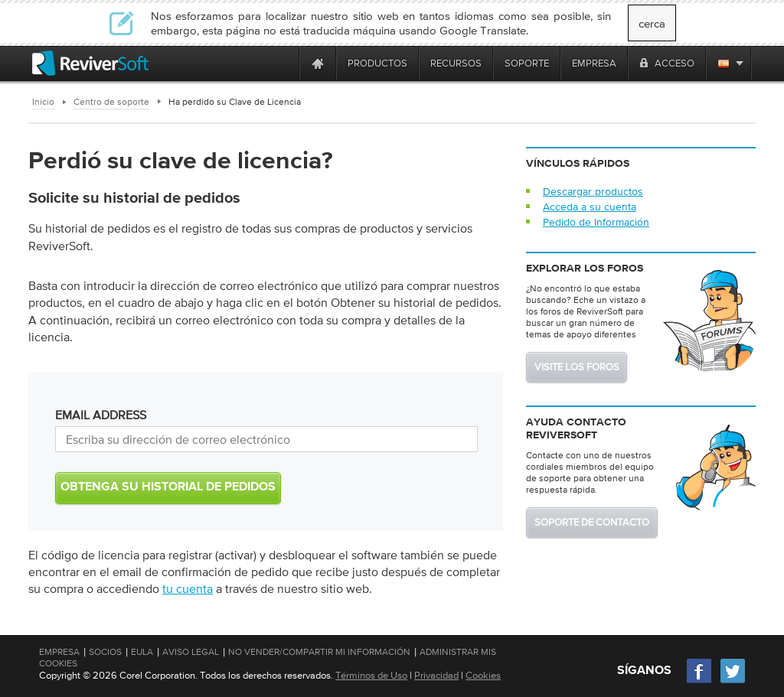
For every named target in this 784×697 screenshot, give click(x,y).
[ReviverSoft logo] (90, 63)
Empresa (59, 652)
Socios (105, 652)
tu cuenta (188, 588)
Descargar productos (593, 191)
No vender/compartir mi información (319, 652)
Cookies (483, 675)
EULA (142, 652)
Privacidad (436, 675)
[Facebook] (700, 681)
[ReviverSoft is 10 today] (284, 63)
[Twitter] (733, 681)
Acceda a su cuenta (590, 207)
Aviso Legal (191, 652)
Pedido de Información (596, 222)
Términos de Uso (371, 675)
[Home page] (318, 63)
